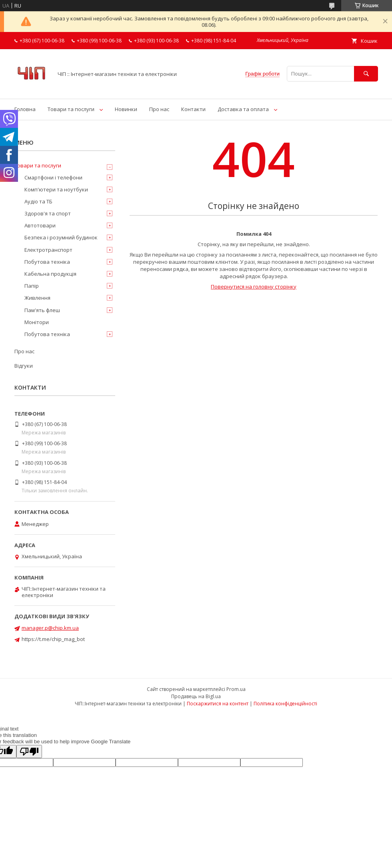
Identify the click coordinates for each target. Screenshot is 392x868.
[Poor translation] (29, 752)
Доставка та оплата (243, 109)
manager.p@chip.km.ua (50, 628)
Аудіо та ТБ (38, 201)
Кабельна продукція (50, 274)
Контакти (193, 109)
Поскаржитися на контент (218, 704)
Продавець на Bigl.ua (196, 696)
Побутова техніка (47, 262)
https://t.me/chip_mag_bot (53, 639)
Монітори (37, 322)
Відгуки (24, 366)
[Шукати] (366, 74)
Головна (25, 109)
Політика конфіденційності (285, 704)
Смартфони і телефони (53, 177)
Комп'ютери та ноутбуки (56, 189)
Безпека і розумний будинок (61, 237)
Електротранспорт (48, 250)
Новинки (126, 109)
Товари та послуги (71, 109)
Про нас (159, 109)
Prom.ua (236, 689)
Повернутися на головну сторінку (254, 287)
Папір (32, 286)
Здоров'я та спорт (48, 213)
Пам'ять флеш (42, 310)
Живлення (37, 298)
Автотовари (40, 225)
